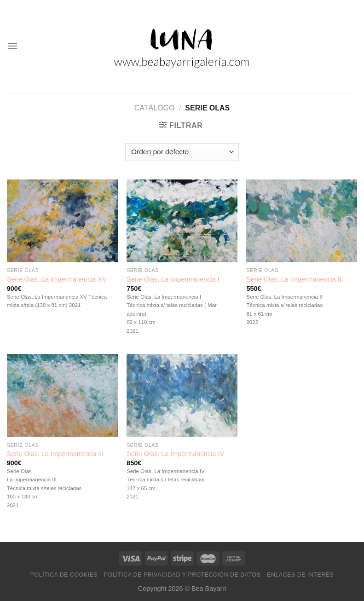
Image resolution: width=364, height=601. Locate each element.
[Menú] (12, 46)
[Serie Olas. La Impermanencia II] (302, 221)
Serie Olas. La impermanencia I (173, 279)
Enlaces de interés (300, 575)
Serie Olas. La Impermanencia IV (175, 454)
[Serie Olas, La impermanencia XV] (62, 221)
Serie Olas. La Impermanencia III (55, 454)
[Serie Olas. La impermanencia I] (182, 221)
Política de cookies (64, 575)
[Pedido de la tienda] (182, 152)
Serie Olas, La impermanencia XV (57, 279)
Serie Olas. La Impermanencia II (294, 279)
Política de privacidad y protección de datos (182, 575)
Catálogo (155, 108)
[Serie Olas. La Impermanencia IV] (182, 396)
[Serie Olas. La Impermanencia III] (62, 396)
